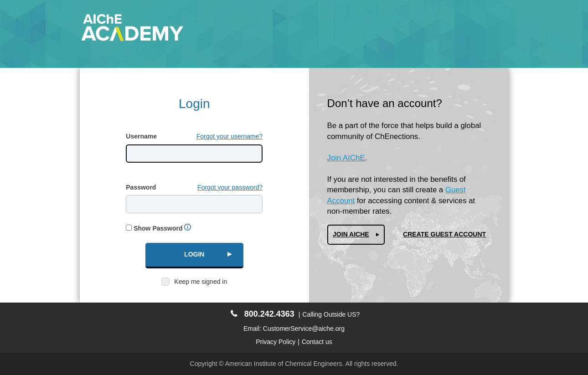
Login (194, 254)
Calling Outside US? (331, 314)
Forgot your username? (230, 136)
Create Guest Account (444, 234)
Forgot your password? (230, 187)
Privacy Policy (276, 342)
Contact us (317, 342)
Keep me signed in (201, 282)
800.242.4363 (263, 314)
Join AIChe (351, 234)
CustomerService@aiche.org (304, 329)
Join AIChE (346, 158)
